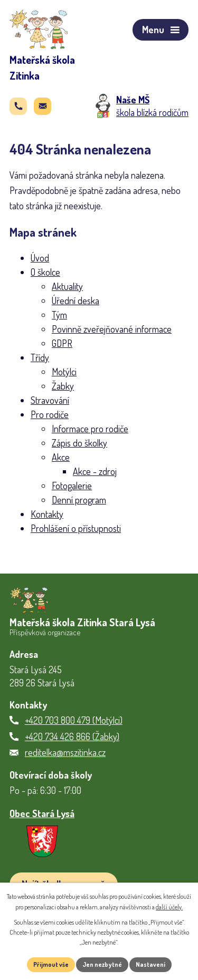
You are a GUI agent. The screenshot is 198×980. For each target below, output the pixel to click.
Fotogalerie (72, 486)
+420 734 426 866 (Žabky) (72, 736)
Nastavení (150, 964)
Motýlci (64, 372)
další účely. (169, 907)
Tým (59, 315)
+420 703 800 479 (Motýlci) (74, 720)
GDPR (62, 343)
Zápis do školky (79, 443)
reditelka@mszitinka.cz (65, 752)
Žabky (63, 386)
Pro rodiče (50, 414)
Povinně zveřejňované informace (112, 329)
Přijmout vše (51, 964)
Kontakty (47, 514)
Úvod (40, 258)
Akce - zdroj (95, 471)
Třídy (40, 357)
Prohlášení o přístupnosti (76, 528)
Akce (61, 457)
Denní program (79, 500)
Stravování (50, 400)
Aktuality (67, 286)
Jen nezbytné (102, 964)
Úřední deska (76, 300)
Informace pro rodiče (90, 429)
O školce (45, 272)
